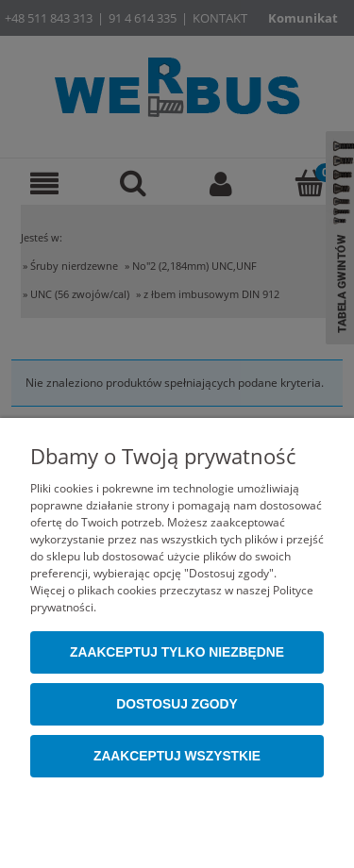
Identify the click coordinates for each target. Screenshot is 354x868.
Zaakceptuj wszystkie (177, 756)
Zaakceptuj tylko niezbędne (177, 652)
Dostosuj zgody (177, 704)
